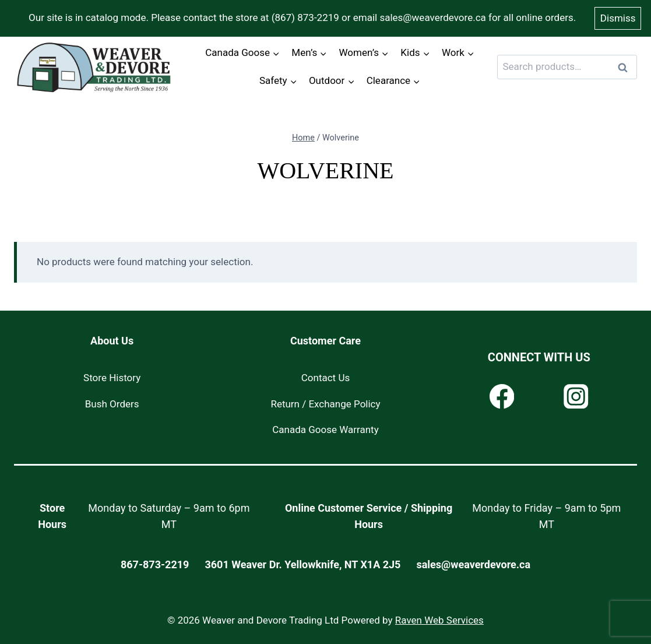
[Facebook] (502, 397)
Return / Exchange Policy (325, 404)
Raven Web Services (439, 620)
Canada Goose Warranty (325, 430)
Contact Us (325, 378)
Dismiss (618, 18)
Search (626, 67)
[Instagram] (576, 397)
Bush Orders (112, 404)
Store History (112, 378)
